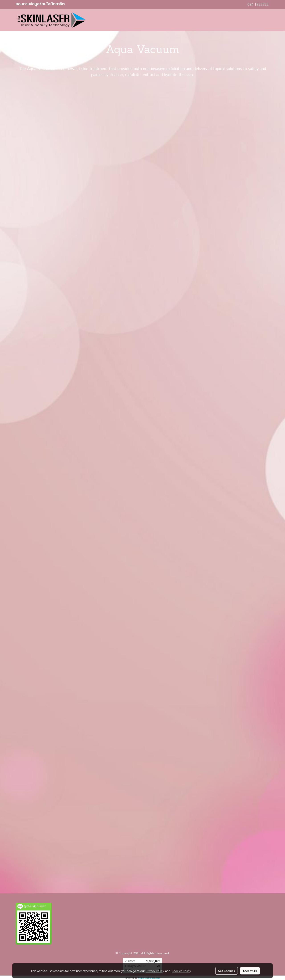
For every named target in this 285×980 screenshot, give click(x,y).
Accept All (250, 971)
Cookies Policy (181, 971)
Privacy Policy (155, 971)
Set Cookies (227, 971)
